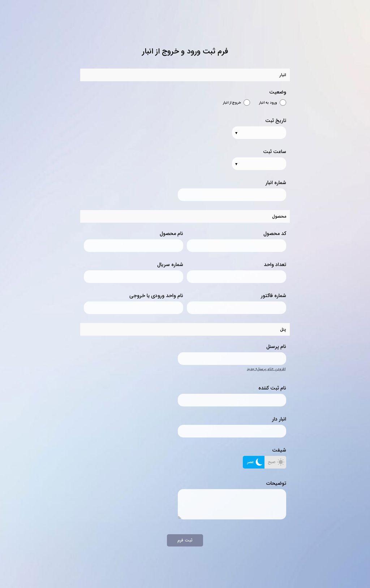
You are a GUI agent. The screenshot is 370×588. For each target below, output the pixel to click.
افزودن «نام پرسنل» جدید (266, 369)
